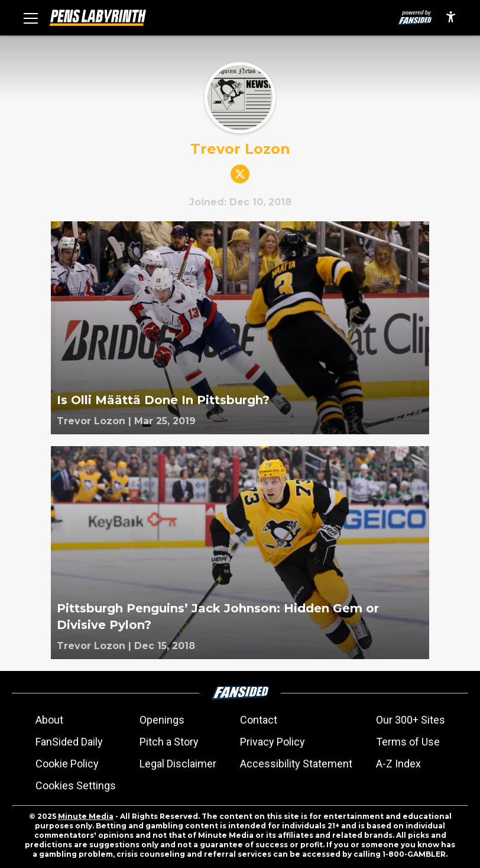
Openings (162, 720)
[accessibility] (451, 18)
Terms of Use (408, 742)
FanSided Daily (69, 742)
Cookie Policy (67, 764)
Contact (259, 720)
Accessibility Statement (296, 764)
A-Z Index (398, 764)
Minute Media (86, 816)
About (49, 720)
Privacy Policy (273, 742)
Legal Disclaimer (178, 764)
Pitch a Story (169, 742)
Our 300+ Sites (411, 720)
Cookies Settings (76, 785)
